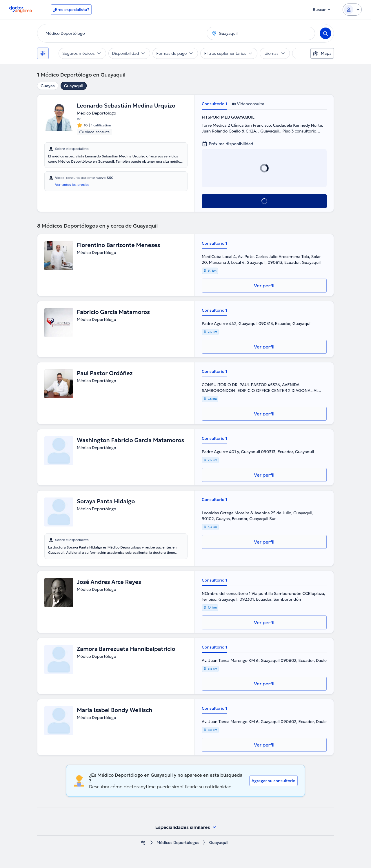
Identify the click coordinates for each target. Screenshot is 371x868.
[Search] (325, 33)
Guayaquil (74, 86)
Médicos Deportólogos (178, 843)
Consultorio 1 (214, 104)
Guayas (48, 86)
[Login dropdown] (352, 10)
